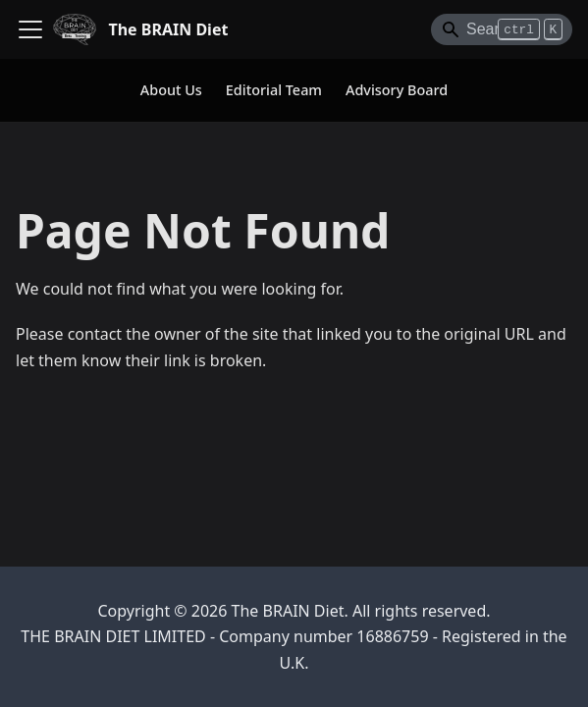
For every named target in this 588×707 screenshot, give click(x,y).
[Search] (502, 29)
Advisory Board (397, 90)
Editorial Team (274, 90)
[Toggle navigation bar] (30, 29)
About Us (171, 90)
